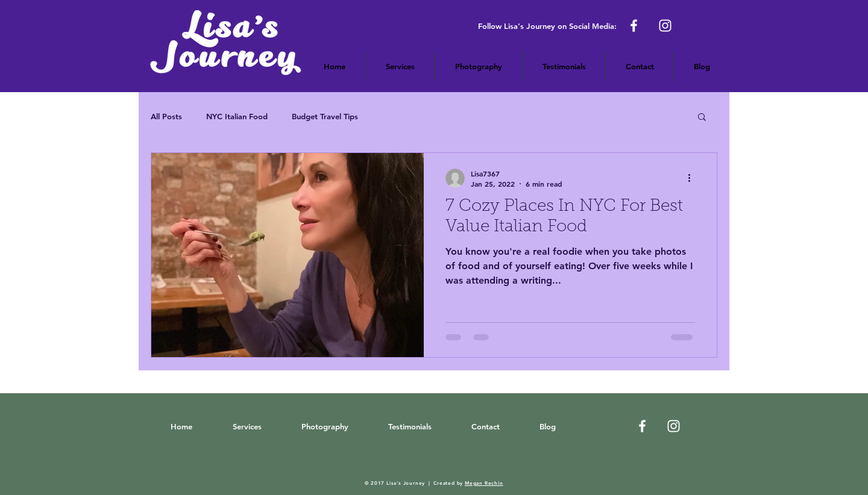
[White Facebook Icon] (642, 426)
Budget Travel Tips (325, 116)
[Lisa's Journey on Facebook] (634, 26)
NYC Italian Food (237, 116)
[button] (479, 66)
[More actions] (693, 178)
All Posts (166, 116)
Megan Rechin (484, 483)
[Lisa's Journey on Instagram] (665, 26)
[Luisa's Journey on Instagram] (674, 426)
